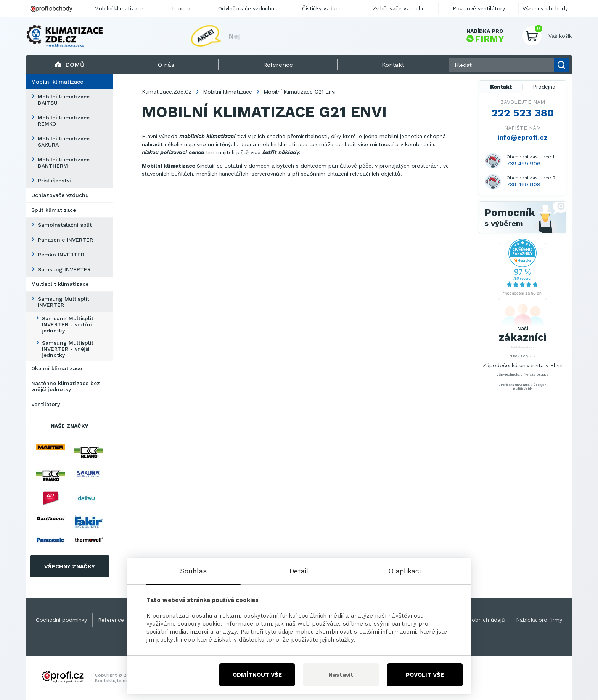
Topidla (181, 8)
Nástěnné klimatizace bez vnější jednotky (66, 386)
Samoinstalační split (65, 225)
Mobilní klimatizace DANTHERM (64, 163)
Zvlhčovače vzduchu (399, 8)
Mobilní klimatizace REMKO (64, 121)
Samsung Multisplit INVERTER (63, 302)
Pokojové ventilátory (479, 8)
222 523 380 (523, 113)
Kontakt (501, 87)
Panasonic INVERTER (65, 240)
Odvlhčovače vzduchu (246, 8)
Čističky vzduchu (323, 8)
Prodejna (544, 87)
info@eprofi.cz (522, 137)
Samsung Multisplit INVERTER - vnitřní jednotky (68, 324)
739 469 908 (523, 184)
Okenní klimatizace (57, 368)
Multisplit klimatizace (60, 284)
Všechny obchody (545, 8)
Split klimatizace (54, 210)
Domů (70, 65)
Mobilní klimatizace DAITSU (64, 100)
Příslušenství (54, 181)
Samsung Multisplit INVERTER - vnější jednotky (68, 349)
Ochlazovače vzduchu (60, 195)
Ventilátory (46, 404)
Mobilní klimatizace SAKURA (64, 142)
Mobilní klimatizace (57, 82)
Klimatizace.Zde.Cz (167, 92)
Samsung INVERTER (64, 269)
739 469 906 (523, 163)
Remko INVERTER (61, 255)
